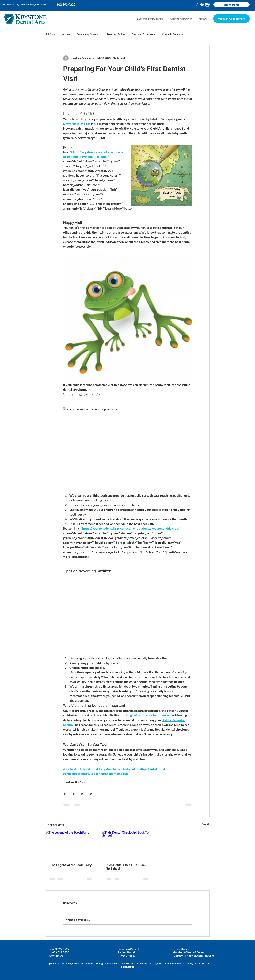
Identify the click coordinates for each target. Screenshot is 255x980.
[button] (203, 19)
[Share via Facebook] (65, 794)
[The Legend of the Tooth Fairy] (71, 845)
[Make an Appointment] (231, 19)
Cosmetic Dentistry (172, 34)
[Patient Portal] (231, 5)
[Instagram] (197, 5)
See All (206, 824)
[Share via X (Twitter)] (73, 794)
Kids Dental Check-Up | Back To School (126, 867)
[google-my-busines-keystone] (207, 5)
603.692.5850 (61, 952)
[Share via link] (90, 794)
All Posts (50, 34)
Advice (66, 34)
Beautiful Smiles (116, 34)
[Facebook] (202, 5)
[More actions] (190, 58)
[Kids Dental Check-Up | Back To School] (127, 845)
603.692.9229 (61, 949)
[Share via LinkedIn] (82, 794)
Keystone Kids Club (74, 782)
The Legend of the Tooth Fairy (71, 865)
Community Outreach (88, 34)
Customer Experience (143, 34)
